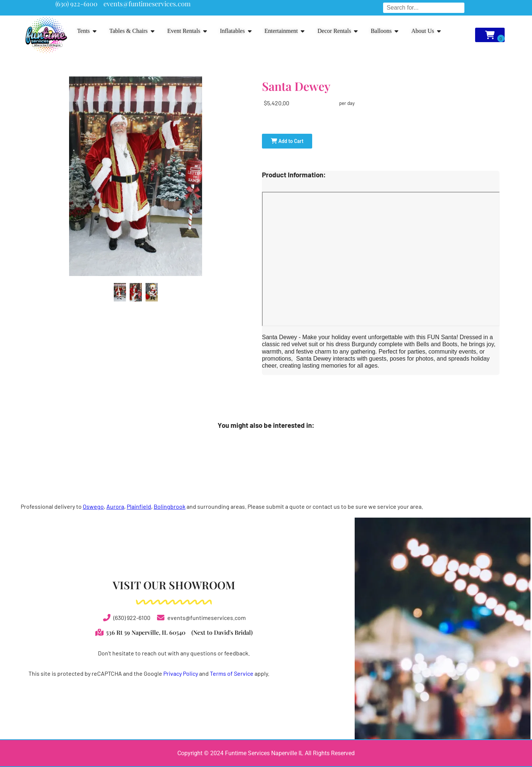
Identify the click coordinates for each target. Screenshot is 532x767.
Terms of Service (232, 673)
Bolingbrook (170, 506)
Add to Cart (287, 141)
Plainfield (139, 506)
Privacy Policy (181, 673)
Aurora (115, 506)
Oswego (93, 506)
